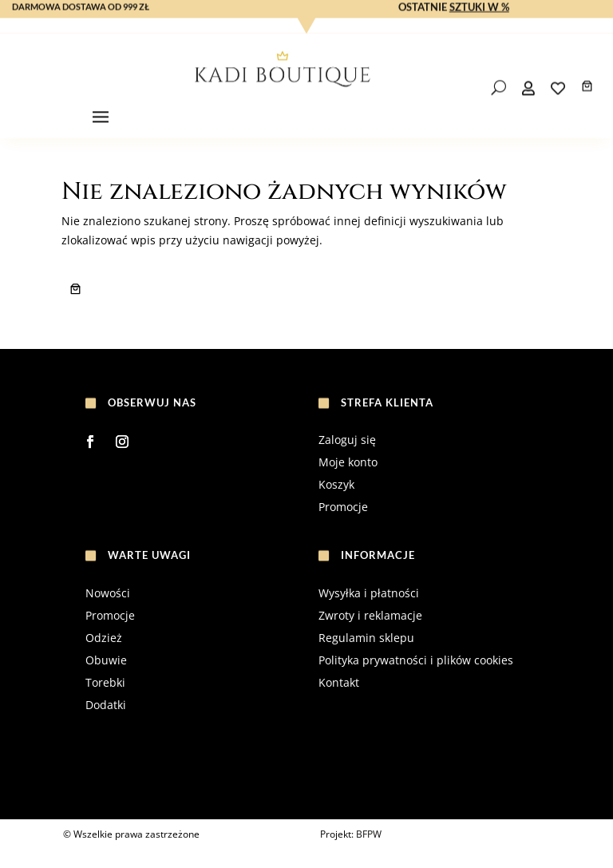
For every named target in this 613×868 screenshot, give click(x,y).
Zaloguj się (347, 440)
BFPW (369, 834)
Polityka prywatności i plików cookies (416, 660)
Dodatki (106, 705)
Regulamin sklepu (366, 638)
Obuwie (106, 660)
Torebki (105, 682)
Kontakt (339, 682)
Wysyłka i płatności (369, 593)
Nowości (108, 593)
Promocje (343, 507)
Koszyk (336, 484)
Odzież (104, 638)
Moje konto (348, 462)
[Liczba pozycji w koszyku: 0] (587, 101)
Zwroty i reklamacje (370, 615)
